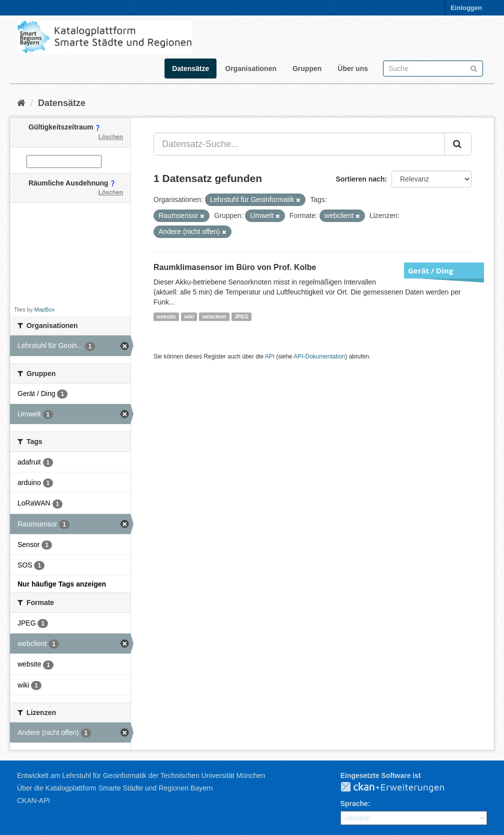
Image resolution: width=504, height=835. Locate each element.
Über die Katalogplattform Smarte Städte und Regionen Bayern (115, 788)
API (270, 356)
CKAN (400, 787)
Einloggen (466, 8)
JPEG (241, 316)
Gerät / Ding (430, 270)
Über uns (353, 68)
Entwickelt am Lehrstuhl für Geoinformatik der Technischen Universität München (141, 775)
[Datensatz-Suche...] (299, 144)
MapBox (44, 309)
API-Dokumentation (319, 356)
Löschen (111, 137)
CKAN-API (33, 800)
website (166, 316)
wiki (189, 316)
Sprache (354, 803)
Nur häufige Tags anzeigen (62, 584)
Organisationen (251, 68)
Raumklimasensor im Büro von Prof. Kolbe (235, 267)
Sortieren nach (360, 179)
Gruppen (307, 68)
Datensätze (190, 68)
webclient (214, 316)
